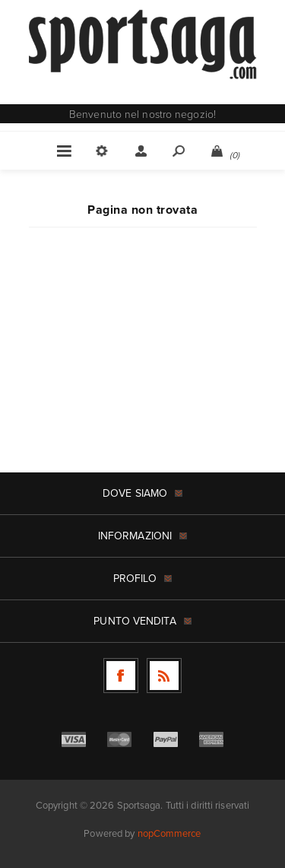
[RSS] (164, 676)
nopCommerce (169, 833)
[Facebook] (121, 676)
